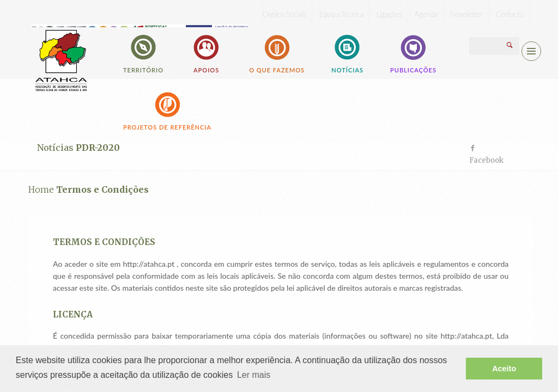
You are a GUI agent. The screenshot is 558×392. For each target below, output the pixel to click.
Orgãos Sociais (284, 14)
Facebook (486, 160)
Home (41, 189)
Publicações (413, 53)
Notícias (347, 53)
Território (143, 53)
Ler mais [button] (254, 375)
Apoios (206, 53)
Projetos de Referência (167, 110)
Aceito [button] (504, 369)
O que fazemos (277, 53)
